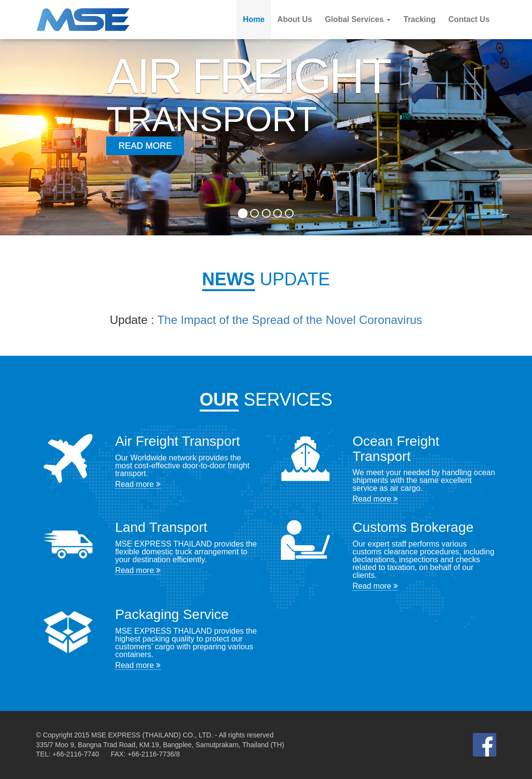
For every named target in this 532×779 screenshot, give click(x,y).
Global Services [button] (358, 19)
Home (254, 19)
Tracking (419, 19)
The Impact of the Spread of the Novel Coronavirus (290, 320)
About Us (295, 19)
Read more (138, 484)
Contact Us (469, 19)
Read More (145, 146)
